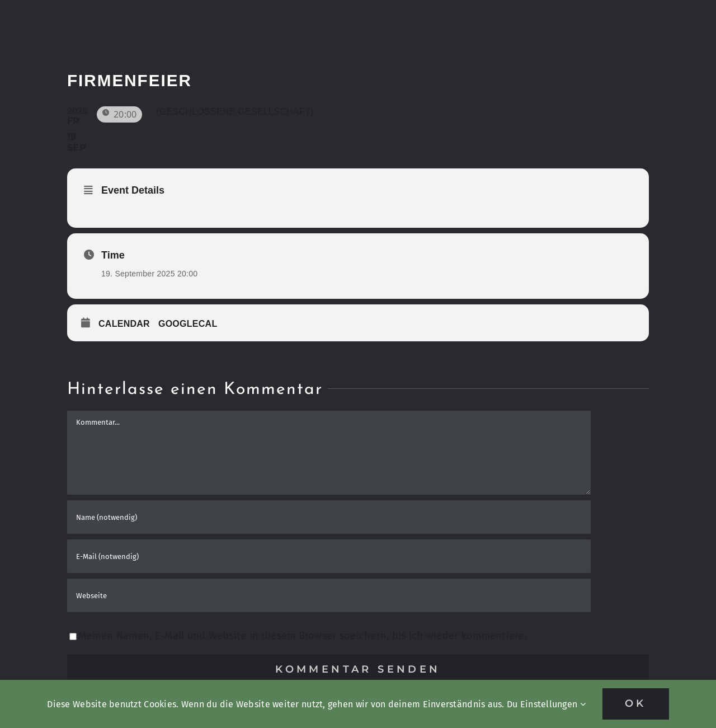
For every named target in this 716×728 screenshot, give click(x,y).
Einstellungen (553, 704)
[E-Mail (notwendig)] (329, 556)
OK (636, 703)
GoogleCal (188, 324)
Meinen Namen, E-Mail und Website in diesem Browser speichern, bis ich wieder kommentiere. (302, 636)
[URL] (329, 595)
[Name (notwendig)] (329, 517)
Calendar (124, 324)
